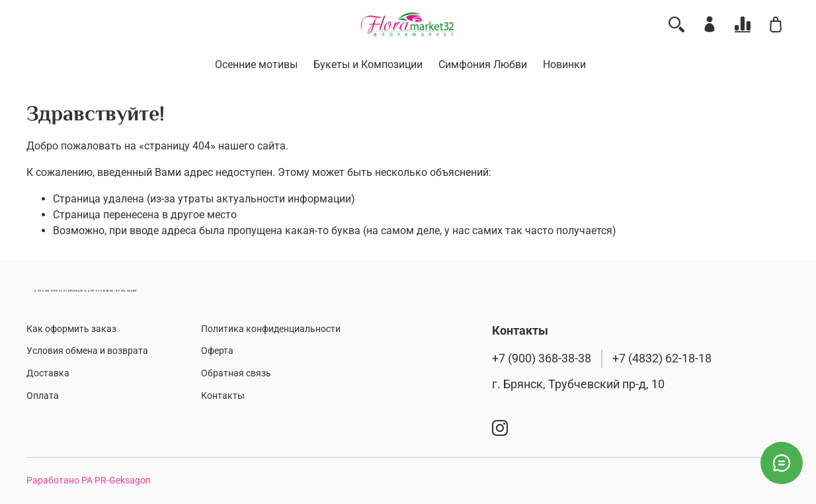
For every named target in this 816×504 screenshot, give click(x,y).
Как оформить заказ (71, 329)
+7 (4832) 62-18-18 (662, 358)
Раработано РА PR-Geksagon (89, 481)
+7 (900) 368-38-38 (542, 358)
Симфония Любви (483, 64)
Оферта (217, 351)
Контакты (223, 396)
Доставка (48, 373)
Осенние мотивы (256, 64)
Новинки (564, 64)
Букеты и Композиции (368, 64)
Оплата (43, 396)
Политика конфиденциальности (271, 329)
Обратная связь (236, 373)
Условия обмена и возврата (87, 351)
